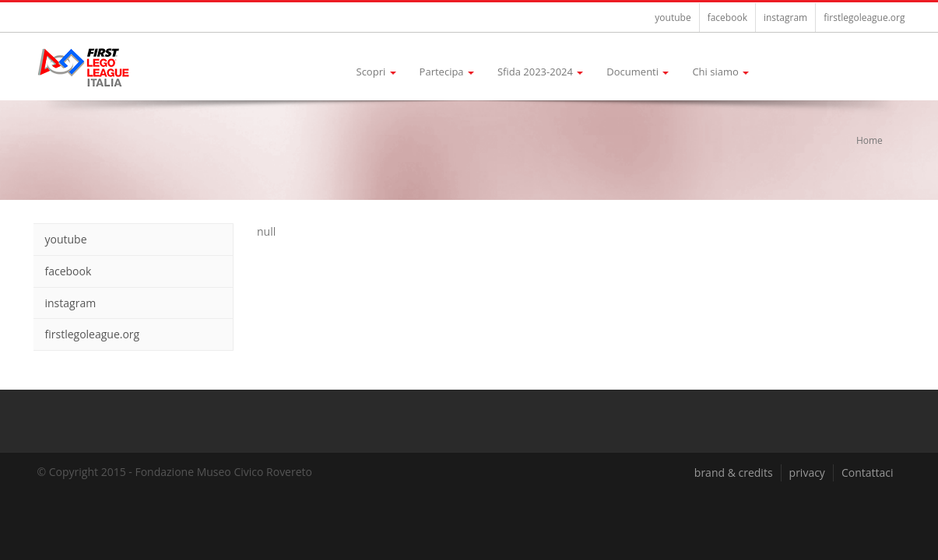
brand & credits (734, 472)
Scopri (376, 72)
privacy (807, 472)
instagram (785, 17)
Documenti (638, 72)
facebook (727, 17)
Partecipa (447, 72)
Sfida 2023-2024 (540, 72)
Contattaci (868, 472)
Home (869, 140)
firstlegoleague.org (864, 17)
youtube (673, 17)
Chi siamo (720, 72)
